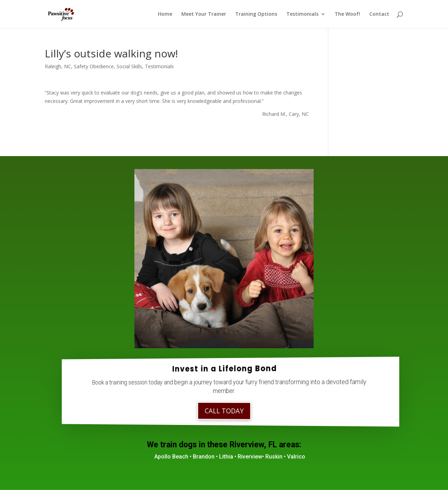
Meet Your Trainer (204, 14)
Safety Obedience (94, 66)
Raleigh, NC (58, 66)
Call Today (224, 411)
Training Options (256, 14)
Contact (379, 14)
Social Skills (129, 66)
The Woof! (347, 14)
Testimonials (302, 14)
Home (165, 14)
